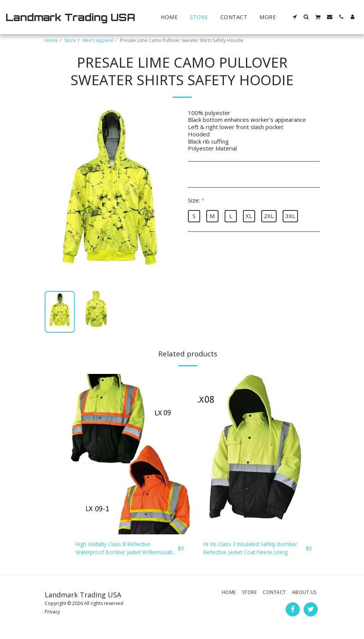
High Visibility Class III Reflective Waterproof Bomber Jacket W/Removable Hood (118, 549)
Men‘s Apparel (98, 40)
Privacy (52, 613)
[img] (130, 454)
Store (70, 40)
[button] (295, 17)
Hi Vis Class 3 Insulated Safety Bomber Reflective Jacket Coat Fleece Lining (253, 549)
